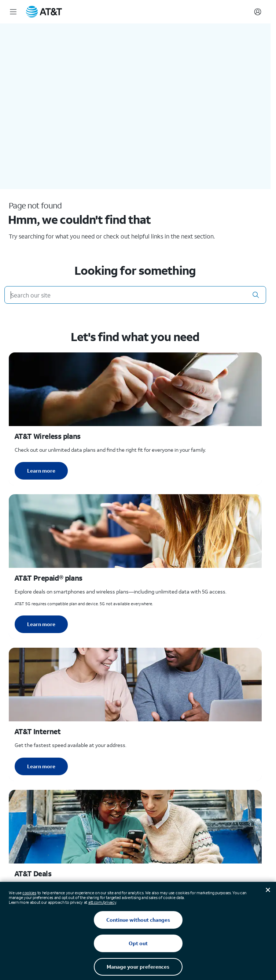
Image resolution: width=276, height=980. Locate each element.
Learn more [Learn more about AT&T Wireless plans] (41, 471)
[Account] (258, 12)
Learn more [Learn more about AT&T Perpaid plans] (41, 624)
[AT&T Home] (44, 12)
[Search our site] (135, 295)
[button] (256, 295)
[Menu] (13, 12)
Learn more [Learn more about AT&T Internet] (41, 766)
